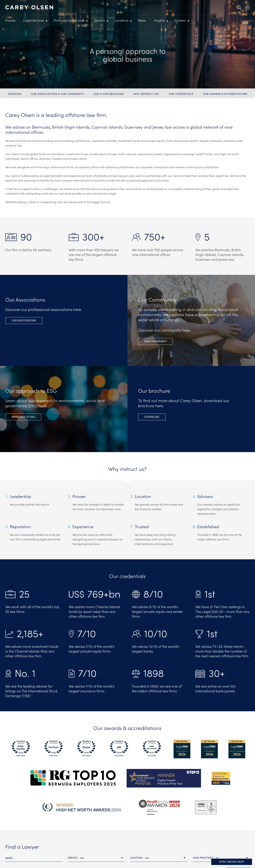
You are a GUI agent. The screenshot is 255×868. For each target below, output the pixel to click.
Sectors (100, 20)
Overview (15, 94)
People (10, 20)
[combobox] (96, 858)
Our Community (155, 341)
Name (9, 858)
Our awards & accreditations (225, 94)
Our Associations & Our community (58, 94)
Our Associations (24, 320)
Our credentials (181, 94)
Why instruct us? (146, 94)
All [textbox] (82, 858)
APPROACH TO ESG (23, 417)
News (142, 20)
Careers (180, 20)
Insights (159, 20)
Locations (121, 20)
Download (152, 417)
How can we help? (232, 862)
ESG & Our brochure (109, 94)
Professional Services (69, 20)
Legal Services (34, 20)
